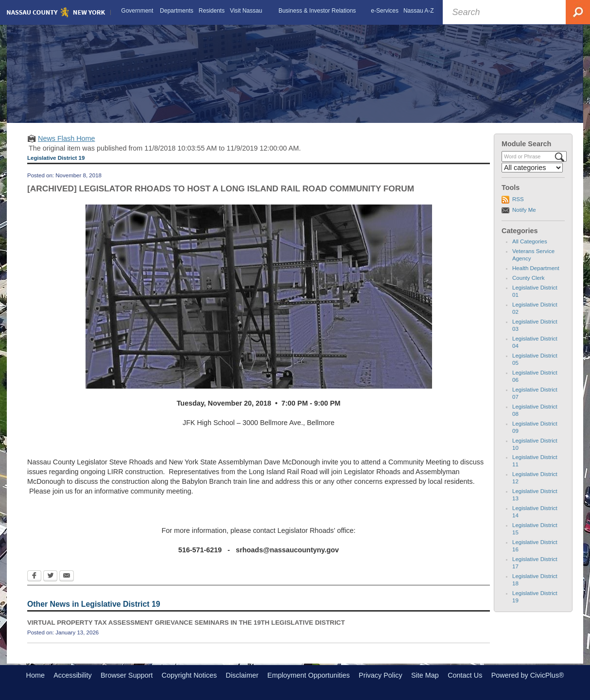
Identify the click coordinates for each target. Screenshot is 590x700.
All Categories (530, 241)
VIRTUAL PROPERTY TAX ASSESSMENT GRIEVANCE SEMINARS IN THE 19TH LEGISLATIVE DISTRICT (186, 623)
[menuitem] (137, 11)
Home (35, 675)
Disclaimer (242, 675)
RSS (518, 199)
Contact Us (465, 675)
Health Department (536, 268)
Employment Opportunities (309, 675)
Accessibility (72, 675)
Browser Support (127, 675)
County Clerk (529, 278)
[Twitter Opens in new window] (50, 577)
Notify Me (524, 210)
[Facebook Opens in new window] (34, 577)
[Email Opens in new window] (67, 577)
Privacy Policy (381, 675)
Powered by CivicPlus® (528, 675)
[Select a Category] (532, 168)
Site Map (425, 675)
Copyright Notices (190, 675)
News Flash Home (67, 138)
